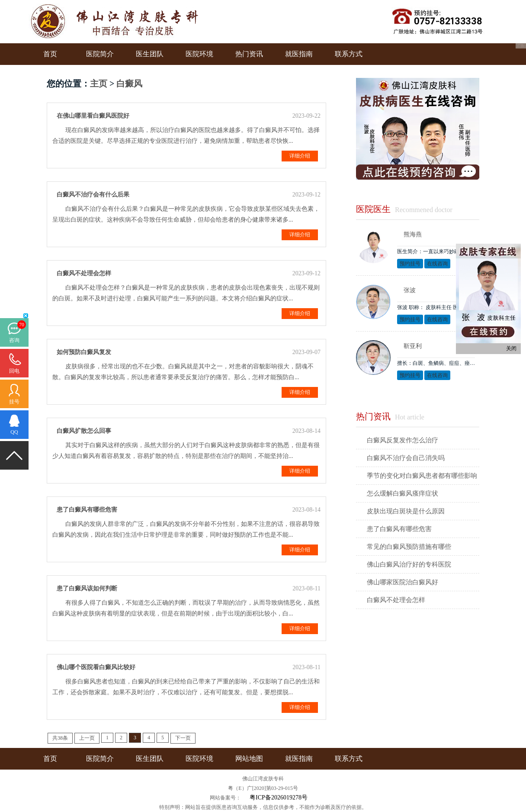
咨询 (14, 340)
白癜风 (129, 84)
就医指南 (299, 54)
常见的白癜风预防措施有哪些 (409, 547)
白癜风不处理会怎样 (396, 600)
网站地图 (249, 759)
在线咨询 (437, 264)
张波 (410, 290)
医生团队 (150, 54)
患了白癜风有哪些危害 (399, 529)
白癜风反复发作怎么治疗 (403, 440)
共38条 (60, 738)
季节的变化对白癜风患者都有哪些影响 (422, 476)
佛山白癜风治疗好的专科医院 (409, 564)
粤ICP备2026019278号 (279, 797)
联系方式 (349, 54)
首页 (50, 54)
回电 (14, 371)
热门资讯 (249, 54)
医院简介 (100, 54)
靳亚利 (413, 346)
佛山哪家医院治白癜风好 (403, 582)
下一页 (183, 738)
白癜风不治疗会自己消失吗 (406, 458)
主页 (99, 84)
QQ (14, 432)
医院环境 (199, 54)
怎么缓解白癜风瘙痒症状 (403, 493)
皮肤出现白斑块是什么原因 (406, 511)
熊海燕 (413, 234)
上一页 (87, 738)
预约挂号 (410, 264)
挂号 (14, 402)
